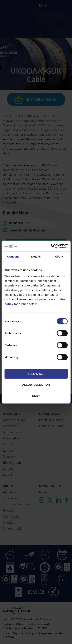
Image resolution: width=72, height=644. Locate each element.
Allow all (36, 374)
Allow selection (36, 385)
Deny (36, 396)
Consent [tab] (13, 256)
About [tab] (59, 256)
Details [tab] (36, 256)
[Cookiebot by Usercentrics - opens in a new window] (51, 246)
